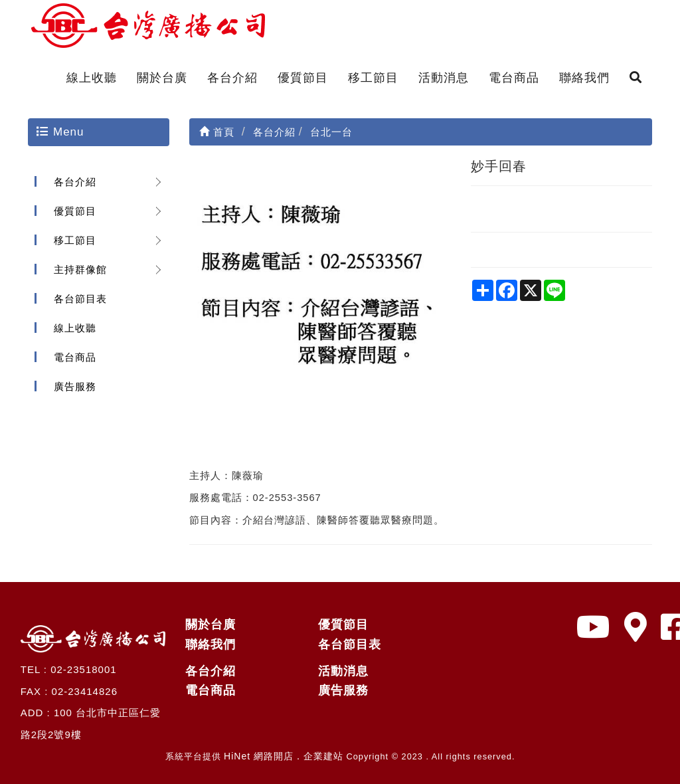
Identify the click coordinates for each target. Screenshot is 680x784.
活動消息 (444, 78)
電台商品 (514, 78)
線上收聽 (92, 78)
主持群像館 (80, 269)
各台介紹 (232, 78)
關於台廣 (162, 78)
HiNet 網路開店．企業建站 (284, 756)
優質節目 (303, 78)
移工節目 (373, 78)
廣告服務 (75, 386)
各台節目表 (80, 299)
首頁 (217, 132)
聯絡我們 (584, 78)
